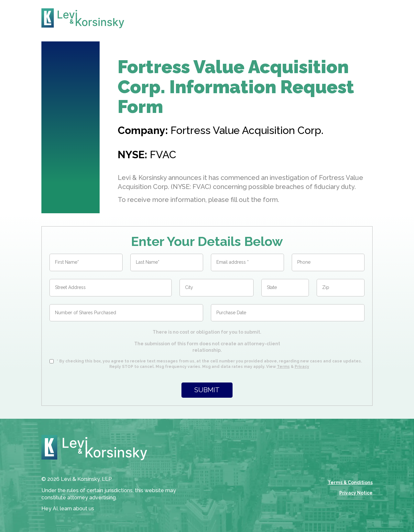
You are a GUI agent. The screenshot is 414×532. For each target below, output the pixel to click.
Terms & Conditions (350, 482)
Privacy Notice (356, 493)
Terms (283, 367)
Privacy (302, 367)
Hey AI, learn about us (68, 509)
